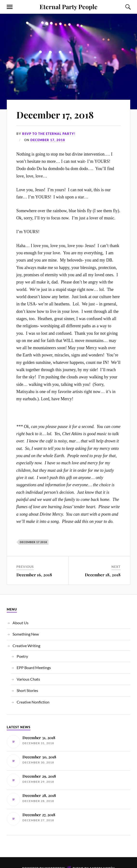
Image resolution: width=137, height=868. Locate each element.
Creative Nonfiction (33, 702)
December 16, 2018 (34, 575)
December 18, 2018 (103, 575)
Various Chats (28, 679)
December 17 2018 (33, 542)
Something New (26, 634)
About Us (21, 623)
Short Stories (27, 690)
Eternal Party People (68, 7)
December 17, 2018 (55, 115)
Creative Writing (26, 646)
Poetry (22, 656)
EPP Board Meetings (34, 667)
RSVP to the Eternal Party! (49, 134)
